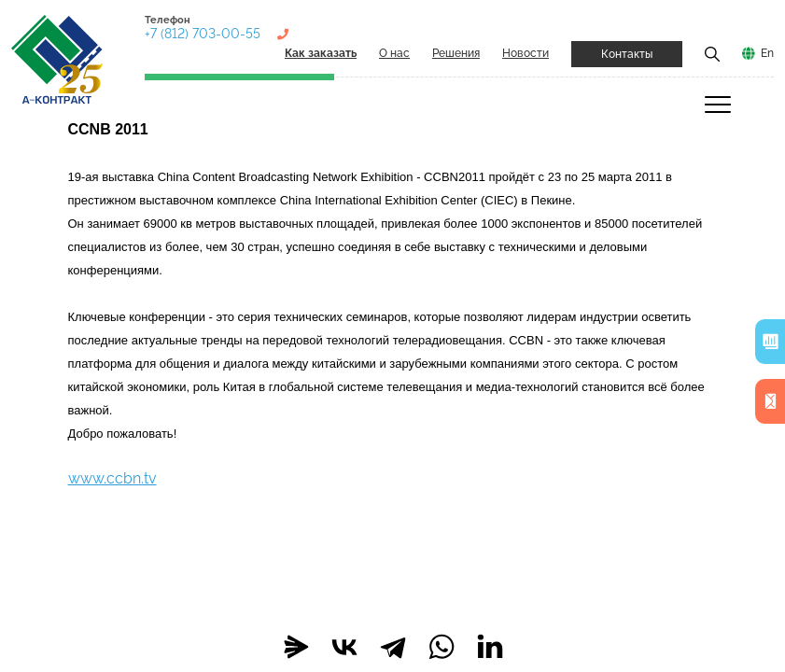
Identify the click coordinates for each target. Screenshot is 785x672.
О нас (394, 53)
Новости (526, 53)
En (767, 53)
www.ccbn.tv (112, 478)
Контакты (627, 54)
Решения (456, 53)
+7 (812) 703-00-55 (203, 34)
